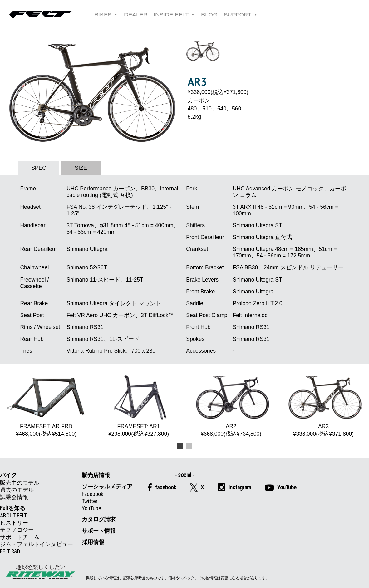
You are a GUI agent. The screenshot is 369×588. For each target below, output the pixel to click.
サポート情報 (99, 531)
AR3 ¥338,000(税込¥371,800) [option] (323, 406)
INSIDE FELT (174, 15)
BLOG (209, 15)
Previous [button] (9, 408)
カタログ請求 (99, 519)
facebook (162, 487)
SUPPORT (241, 15)
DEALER (136, 15)
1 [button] (180, 446)
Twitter (90, 501)
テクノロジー (17, 530)
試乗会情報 (14, 497)
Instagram (234, 487)
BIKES (106, 15)
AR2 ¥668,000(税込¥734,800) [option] (231, 406)
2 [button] (189, 446)
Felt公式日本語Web (41, 15)
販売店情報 (96, 475)
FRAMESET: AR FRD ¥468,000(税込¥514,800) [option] (46, 406)
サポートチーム (20, 537)
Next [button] (360, 408)
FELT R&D (10, 551)
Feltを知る (13, 508)
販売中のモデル (20, 483)
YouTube (91, 508)
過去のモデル (17, 490)
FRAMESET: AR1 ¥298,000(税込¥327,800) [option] (139, 406)
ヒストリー (14, 523)
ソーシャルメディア (107, 486)
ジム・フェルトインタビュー (37, 544)
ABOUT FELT (13, 515)
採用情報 (93, 542)
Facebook (93, 494)
